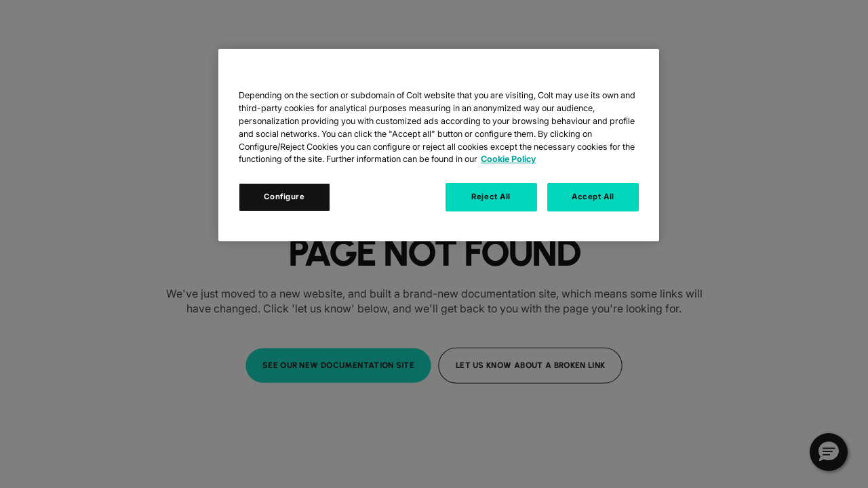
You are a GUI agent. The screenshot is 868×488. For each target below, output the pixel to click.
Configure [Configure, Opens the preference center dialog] (284, 197)
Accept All (593, 197)
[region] (439, 145)
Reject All (491, 197)
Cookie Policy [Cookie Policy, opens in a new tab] (508, 159)
